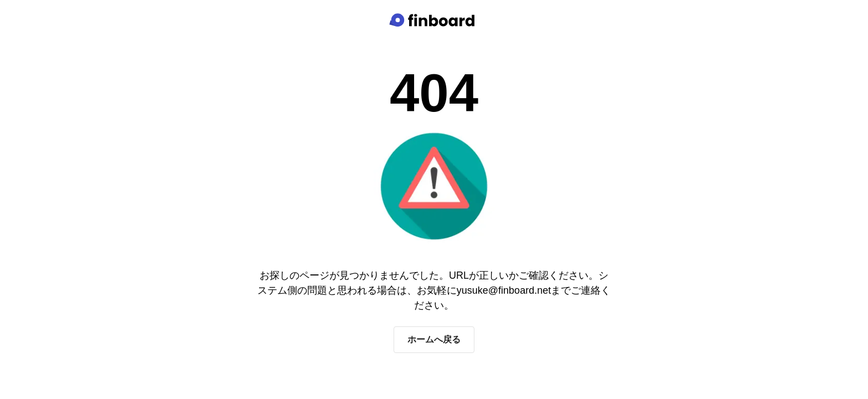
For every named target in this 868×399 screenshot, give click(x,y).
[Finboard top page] (434, 20)
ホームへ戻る (434, 339)
